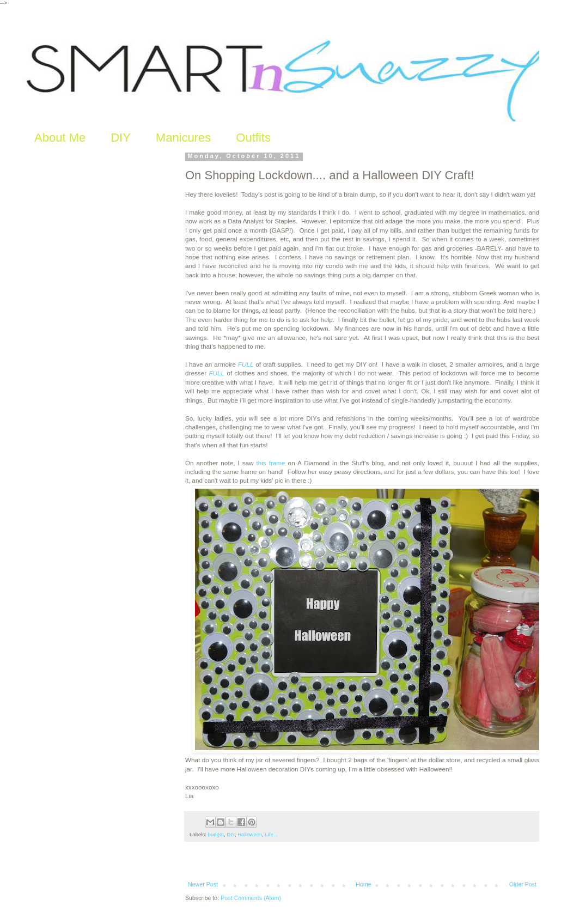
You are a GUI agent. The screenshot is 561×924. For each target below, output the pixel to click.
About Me (60, 138)
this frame (270, 463)
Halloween (250, 834)
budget (216, 834)
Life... (272, 834)
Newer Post (203, 884)
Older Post (523, 884)
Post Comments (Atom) (251, 898)
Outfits (253, 138)
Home (363, 884)
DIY (121, 138)
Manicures (183, 138)
